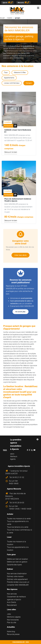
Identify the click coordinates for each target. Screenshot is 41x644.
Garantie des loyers (14, 565)
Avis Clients (11, 602)
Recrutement (12, 605)
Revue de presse (13, 634)
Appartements (9, 78)
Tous (6, 72)
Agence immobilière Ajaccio (19, 466)
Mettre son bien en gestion (17, 562)
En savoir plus (21, 312)
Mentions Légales (14, 617)
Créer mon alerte (21, 255)
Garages (29, 83)
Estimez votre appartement (17, 579)
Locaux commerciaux (12, 83)
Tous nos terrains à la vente (18, 527)
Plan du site (12, 623)
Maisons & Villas (20, 72)
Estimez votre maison (15, 576)
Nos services (12, 594)
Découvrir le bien (11, 152)
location (10, 18)
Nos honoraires (13, 620)
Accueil (2, 18)
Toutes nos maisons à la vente (19, 519)
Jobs (9, 614)
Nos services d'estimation (17, 574)
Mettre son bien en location (17, 559)
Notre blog (11, 632)
